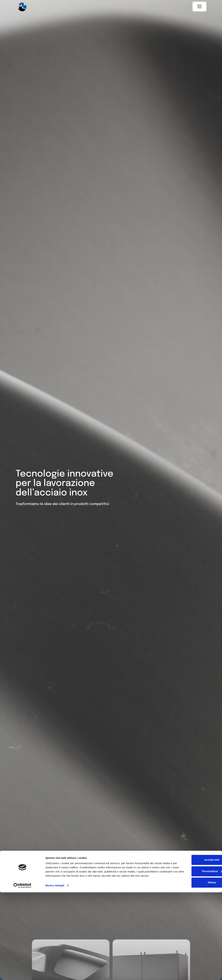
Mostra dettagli (55, 973)
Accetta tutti (193, 944)
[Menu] (199, 7)
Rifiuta (193, 966)
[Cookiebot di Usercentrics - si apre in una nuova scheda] (22, 973)
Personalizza (193, 955)
